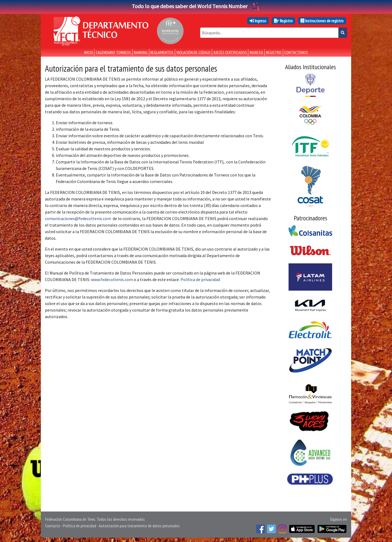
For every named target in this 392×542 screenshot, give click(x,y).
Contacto (53, 526)
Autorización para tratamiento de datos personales (139, 526)
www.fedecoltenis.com (112, 279)
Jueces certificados (230, 52)
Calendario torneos (113, 52)
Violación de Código (193, 52)
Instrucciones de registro (322, 21)
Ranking (141, 52)
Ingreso (258, 21)
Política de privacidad (200, 279)
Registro (283, 21)
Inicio (89, 52)
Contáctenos (296, 52)
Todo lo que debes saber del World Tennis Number (196, 6)
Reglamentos (162, 52)
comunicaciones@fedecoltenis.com (78, 218)
